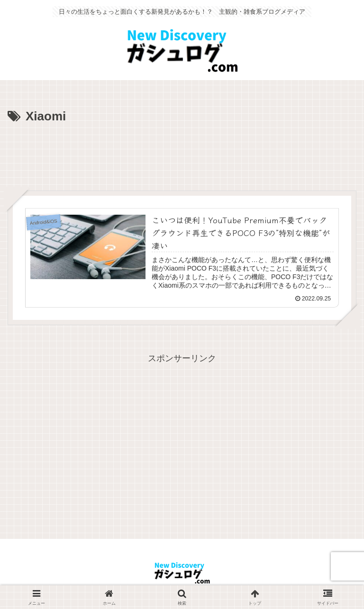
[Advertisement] (182, 154)
